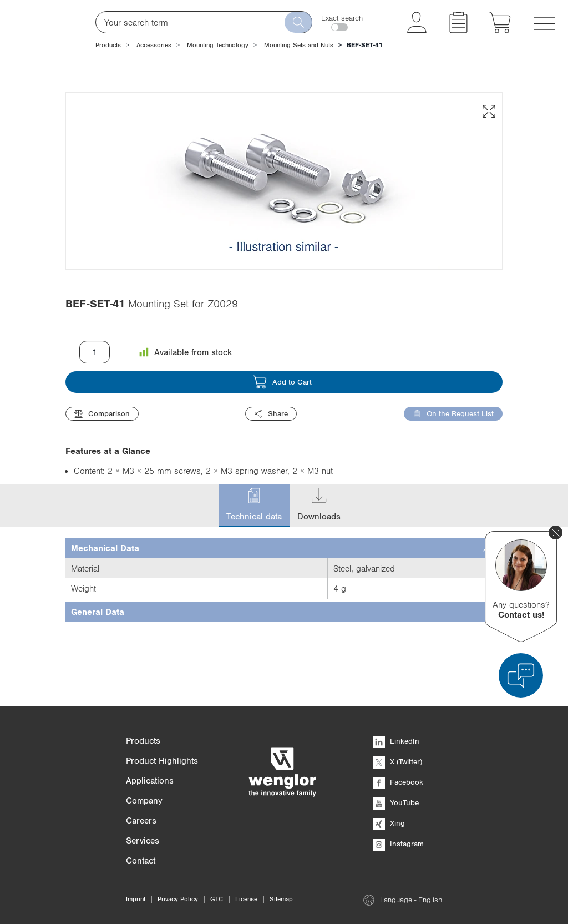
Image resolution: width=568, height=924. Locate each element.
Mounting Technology (218, 45)
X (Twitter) (397, 761)
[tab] (284, 617)
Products (108, 45)
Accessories (154, 45)
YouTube (396, 802)
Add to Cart (282, 451)
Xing (389, 823)
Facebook (398, 782)
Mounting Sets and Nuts (299, 45)
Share (271, 483)
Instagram (398, 844)
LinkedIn (396, 741)
